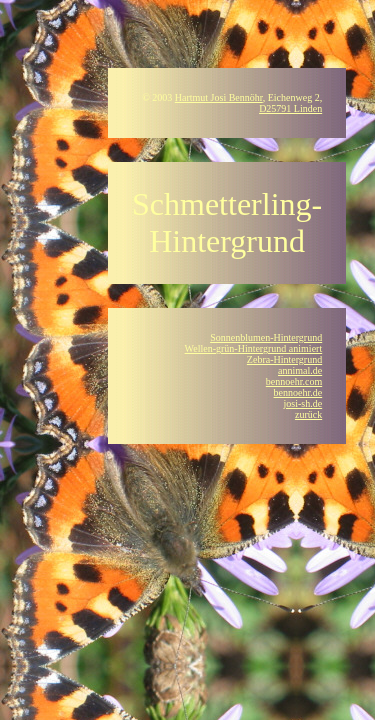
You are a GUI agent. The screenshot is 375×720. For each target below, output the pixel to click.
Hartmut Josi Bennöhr (219, 97)
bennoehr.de (298, 392)
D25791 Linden (290, 108)
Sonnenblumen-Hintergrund (266, 337)
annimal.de (300, 370)
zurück (308, 414)
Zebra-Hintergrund (284, 359)
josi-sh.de (303, 403)
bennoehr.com (294, 381)
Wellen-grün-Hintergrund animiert (254, 348)
